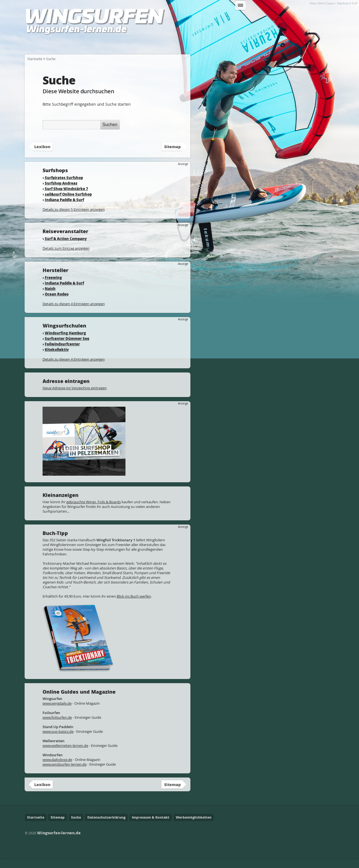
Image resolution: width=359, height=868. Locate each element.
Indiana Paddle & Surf (64, 209)
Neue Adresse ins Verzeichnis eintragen (75, 397)
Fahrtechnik (172, 44)
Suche (76, 826)
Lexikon (298, 44)
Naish (50, 298)
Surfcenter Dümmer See (67, 348)
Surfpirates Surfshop (64, 187)
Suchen (298, 20)
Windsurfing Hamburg (65, 342)
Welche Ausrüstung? (128, 44)
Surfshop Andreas (61, 192)
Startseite (39, 44)
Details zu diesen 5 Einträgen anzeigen (74, 219)
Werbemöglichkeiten (194, 826)
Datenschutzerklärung (106, 826)
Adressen (268, 44)
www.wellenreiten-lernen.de (65, 755)
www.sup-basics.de (58, 741)
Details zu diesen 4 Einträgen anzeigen (74, 313)
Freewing (53, 287)
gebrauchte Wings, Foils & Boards (94, 511)
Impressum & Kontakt (151, 826)
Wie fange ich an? (78, 44)
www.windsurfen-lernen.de (65, 773)
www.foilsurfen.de (57, 726)
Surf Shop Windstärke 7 (66, 198)
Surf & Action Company (66, 248)
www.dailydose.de (57, 769)
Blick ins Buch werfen (134, 605)
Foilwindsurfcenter (62, 353)
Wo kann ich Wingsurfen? (222, 44)
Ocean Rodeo (57, 303)
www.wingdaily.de (57, 712)
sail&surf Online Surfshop (68, 203)
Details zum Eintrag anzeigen (66, 257)
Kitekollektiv (57, 359)
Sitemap (172, 156)
